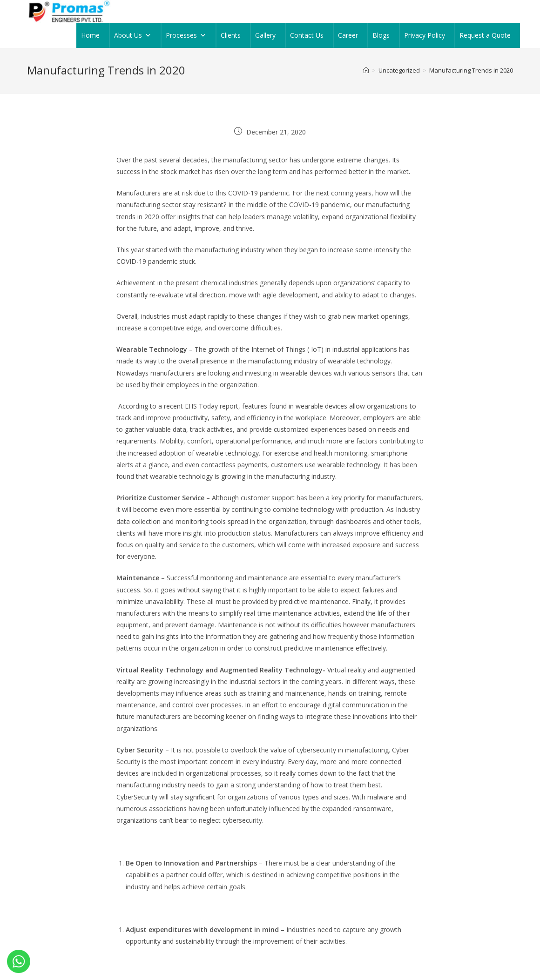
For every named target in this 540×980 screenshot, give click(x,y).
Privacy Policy (425, 35)
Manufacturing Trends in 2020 (471, 70)
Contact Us (307, 35)
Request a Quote (485, 35)
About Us (133, 35)
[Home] (366, 70)
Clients (231, 35)
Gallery (265, 35)
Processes (186, 35)
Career (348, 35)
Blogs (381, 35)
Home (90, 35)
